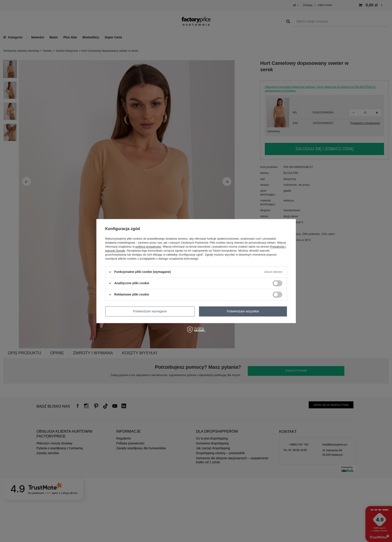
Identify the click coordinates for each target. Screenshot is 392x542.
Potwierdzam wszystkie (243, 311)
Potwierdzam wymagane (150, 311)
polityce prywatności (148, 247)
